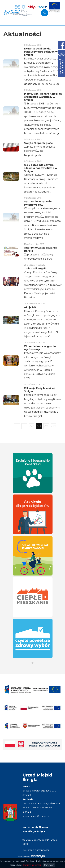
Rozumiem (49, 865)
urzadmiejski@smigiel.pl (36, 816)
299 (53, 426)
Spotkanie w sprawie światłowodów (38, 203)
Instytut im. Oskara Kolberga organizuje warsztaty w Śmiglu (43, 97)
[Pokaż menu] (58, 13)
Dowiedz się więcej (32, 865)
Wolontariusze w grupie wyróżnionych (40, 348)
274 (46, 426)
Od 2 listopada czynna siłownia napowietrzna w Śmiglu (41, 168)
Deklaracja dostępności (36, 850)
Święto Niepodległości (39, 143)
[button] (32, 663)
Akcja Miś (30, 307)
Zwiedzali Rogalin (36, 269)
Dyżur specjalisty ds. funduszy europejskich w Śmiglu (41, 52)
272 (31, 426)
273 (39, 426)
